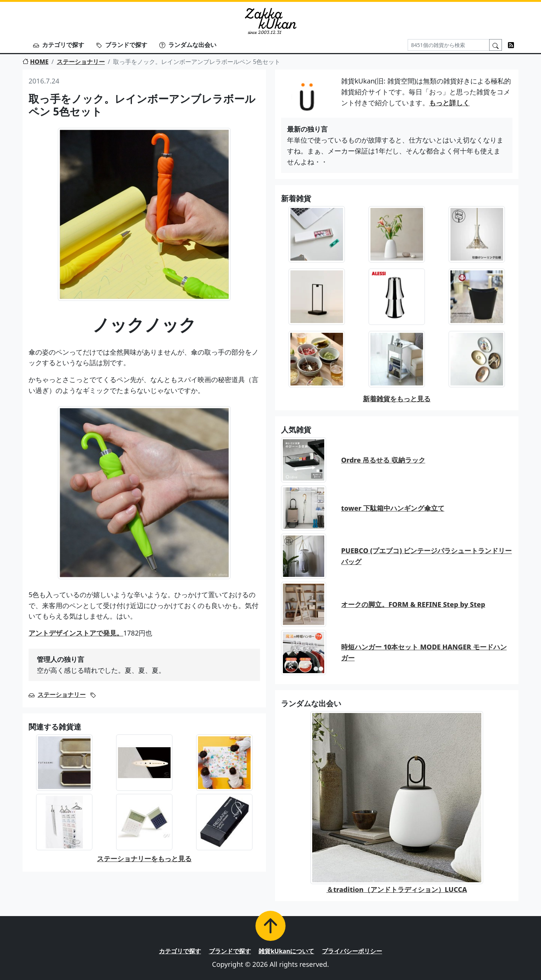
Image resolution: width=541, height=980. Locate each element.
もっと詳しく (449, 103)
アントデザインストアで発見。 (76, 633)
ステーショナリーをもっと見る (144, 859)
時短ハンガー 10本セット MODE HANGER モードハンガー (424, 652)
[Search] (449, 45)
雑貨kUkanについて (286, 951)
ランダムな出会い (188, 45)
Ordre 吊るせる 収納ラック (383, 460)
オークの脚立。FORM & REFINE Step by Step (413, 604)
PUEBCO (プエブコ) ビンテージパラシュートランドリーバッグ (426, 556)
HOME (36, 62)
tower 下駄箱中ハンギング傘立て (393, 508)
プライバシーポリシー (352, 951)
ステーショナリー (81, 62)
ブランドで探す (122, 45)
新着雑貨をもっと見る (397, 399)
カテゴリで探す (59, 45)
